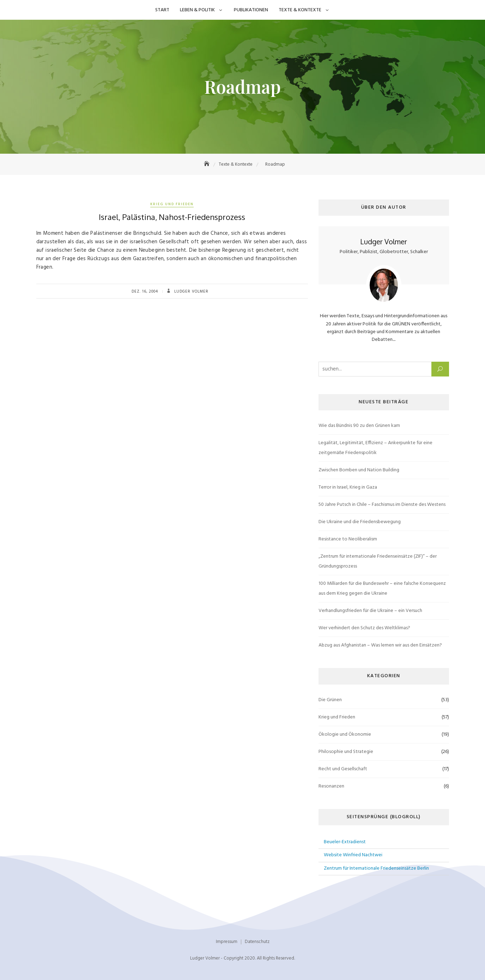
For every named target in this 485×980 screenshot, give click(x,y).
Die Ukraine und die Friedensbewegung (360, 522)
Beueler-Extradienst (345, 842)
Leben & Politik (197, 10)
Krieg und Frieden (172, 204)
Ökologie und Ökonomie (345, 734)
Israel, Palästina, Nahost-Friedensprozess (172, 217)
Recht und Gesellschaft (343, 769)
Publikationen (251, 10)
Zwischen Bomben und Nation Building (359, 470)
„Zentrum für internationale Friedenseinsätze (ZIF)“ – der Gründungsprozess (378, 561)
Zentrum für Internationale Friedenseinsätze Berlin (376, 868)
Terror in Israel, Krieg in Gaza (348, 487)
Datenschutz (257, 942)
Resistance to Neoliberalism (348, 539)
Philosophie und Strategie (346, 752)
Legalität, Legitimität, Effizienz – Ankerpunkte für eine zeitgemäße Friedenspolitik (375, 448)
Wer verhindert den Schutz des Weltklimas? (364, 628)
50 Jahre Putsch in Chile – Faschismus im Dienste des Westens (382, 505)
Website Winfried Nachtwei (353, 855)
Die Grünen (330, 700)
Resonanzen (331, 786)
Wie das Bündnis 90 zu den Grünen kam (359, 426)
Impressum (227, 942)
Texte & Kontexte (300, 10)
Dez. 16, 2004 (145, 292)
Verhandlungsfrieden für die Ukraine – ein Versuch (370, 611)
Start (162, 10)
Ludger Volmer (191, 292)
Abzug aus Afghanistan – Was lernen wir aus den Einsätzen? (380, 645)
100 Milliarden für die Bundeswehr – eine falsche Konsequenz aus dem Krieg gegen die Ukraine (382, 589)
